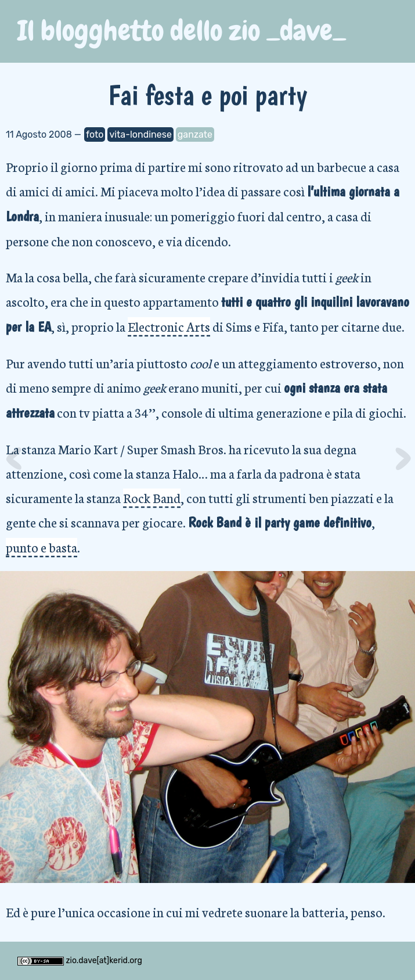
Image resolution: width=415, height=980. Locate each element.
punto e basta (41, 547)
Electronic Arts (169, 326)
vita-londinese (140, 134)
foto (95, 134)
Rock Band (152, 498)
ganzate (195, 134)
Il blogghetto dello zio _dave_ (182, 31)
